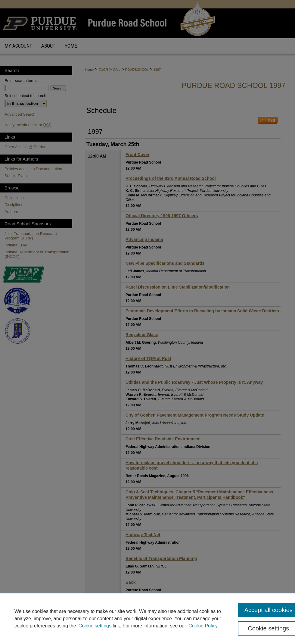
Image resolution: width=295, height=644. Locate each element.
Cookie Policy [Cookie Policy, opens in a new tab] (203, 626)
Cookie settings (95, 626)
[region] (147, 618)
